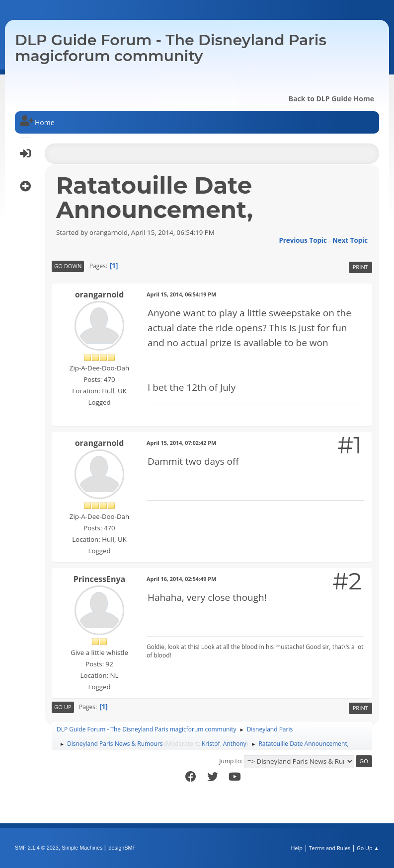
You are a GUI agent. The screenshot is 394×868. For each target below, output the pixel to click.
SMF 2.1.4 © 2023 (37, 848)
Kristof (211, 744)
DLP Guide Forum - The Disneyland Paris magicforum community (171, 48)
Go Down (68, 266)
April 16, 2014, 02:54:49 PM (181, 579)
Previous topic (303, 240)
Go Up (63, 707)
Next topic (350, 240)
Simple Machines (82, 848)
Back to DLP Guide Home (331, 99)
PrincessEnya (99, 579)
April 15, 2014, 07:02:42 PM (181, 443)
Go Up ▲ (368, 848)
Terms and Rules (330, 848)
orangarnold (100, 294)
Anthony (235, 744)
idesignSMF (121, 848)
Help (296, 848)
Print (360, 267)
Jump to (230, 761)
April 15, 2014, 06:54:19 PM (181, 294)
